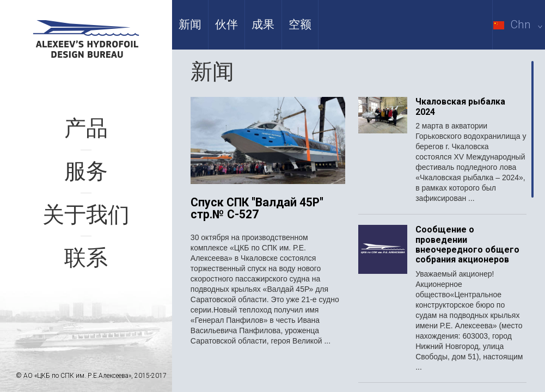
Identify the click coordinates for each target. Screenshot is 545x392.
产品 (86, 128)
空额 (300, 24)
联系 (86, 258)
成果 (263, 24)
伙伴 (226, 24)
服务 (86, 171)
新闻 (190, 24)
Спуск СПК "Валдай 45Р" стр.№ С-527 (257, 209)
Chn (519, 24)
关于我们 (86, 215)
